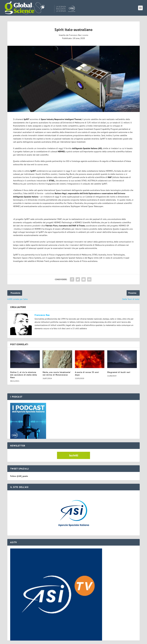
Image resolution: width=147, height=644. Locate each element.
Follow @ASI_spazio (19, 476)
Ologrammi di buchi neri (119, 372)
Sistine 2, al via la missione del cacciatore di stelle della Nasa (24, 375)
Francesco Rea (75, 35)
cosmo (85, 35)
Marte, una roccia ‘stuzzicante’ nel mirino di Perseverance (57, 374)
